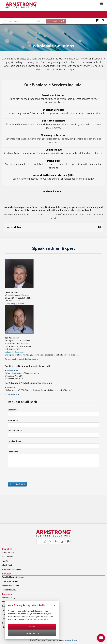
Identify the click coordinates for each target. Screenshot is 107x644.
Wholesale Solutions (11, 586)
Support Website (12, 394)
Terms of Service (32, 633)
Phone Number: (16, 431)
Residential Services (11, 590)
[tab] (53, 227)
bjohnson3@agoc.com (14, 304)
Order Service (8, 552)
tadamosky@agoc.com (15, 352)
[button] (53, 227)
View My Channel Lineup (12, 569)
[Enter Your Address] (18, 21)
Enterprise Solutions (11, 581)
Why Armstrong (9, 597)
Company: (13, 410)
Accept (32, 627)
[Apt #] (40, 21)
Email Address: (15, 441)
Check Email (7, 565)
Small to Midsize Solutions (13, 577)
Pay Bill (5, 561)
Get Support (7, 557)
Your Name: (14, 420)
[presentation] (29, 475)
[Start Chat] (101, 638)
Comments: (13, 452)
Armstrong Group (70, 640)
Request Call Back (17, 484)
